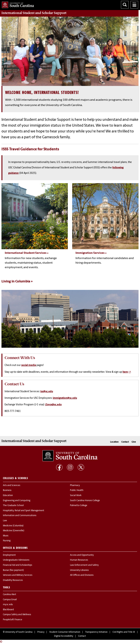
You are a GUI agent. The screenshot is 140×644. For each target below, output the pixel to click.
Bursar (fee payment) (13, 570)
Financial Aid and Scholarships (17, 565)
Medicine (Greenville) (14, 531)
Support (34, 13)
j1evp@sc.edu (53, 405)
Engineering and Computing (17, 501)
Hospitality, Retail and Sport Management (24, 511)
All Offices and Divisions (82, 575)
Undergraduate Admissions (16, 560)
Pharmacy (75, 485)
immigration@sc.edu (65, 398)
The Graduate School (13, 506)
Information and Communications (20, 516)
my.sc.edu (8, 605)
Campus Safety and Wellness (17, 615)
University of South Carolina (19, 632)
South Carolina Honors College (85, 501)
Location (114, 442)
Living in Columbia (16, 282)
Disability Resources (13, 580)
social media (29, 365)
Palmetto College (79, 506)
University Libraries (79, 570)
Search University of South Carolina (125, 5)
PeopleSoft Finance (13, 620)
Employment (9, 555)
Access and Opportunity (82, 555)
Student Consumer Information (65, 632)
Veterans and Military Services (18, 575)
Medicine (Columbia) (13, 526)
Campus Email (10, 600)
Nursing (7, 541)
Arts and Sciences (12, 485)
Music (6, 536)
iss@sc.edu (47, 392)
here (125, 372)
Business (7, 490)
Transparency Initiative (96, 632)
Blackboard (8, 610)
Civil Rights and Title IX (124, 632)
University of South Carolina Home (17, 4)
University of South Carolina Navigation (134, 5)
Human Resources (79, 560)
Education (8, 495)
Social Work (76, 495)
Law (5, 521)
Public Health (77, 490)
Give (134, 442)
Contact (125, 442)
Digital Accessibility (64, 636)
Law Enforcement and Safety (84, 565)
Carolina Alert (10, 595)
